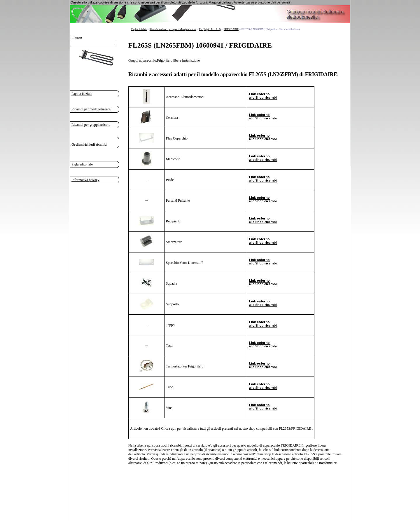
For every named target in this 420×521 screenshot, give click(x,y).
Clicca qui (168, 428)
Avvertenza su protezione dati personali (262, 2)
